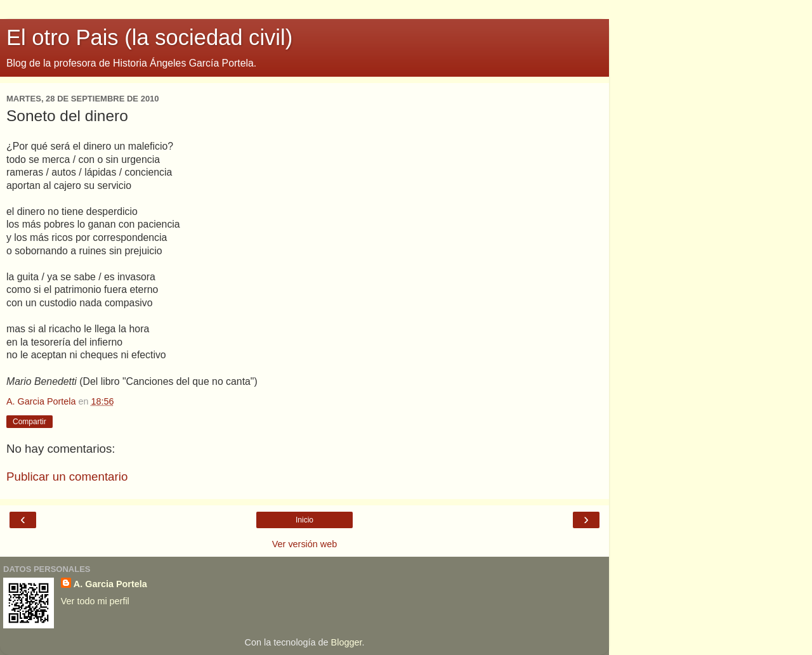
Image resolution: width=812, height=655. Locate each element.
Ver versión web (304, 544)
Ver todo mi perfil (95, 601)
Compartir (29, 422)
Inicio (304, 520)
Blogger (347, 642)
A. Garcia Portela (110, 584)
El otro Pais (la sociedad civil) (149, 37)
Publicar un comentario (67, 477)
